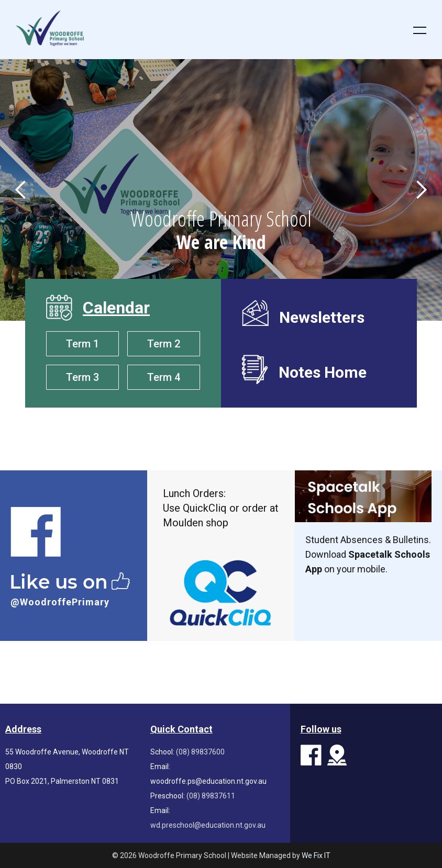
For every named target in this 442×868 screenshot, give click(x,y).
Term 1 (82, 344)
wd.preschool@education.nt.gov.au (208, 825)
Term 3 (82, 377)
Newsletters (322, 317)
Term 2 (164, 344)
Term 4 (164, 377)
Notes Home (323, 371)
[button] (413, 30)
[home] (200, 28)
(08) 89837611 (211, 796)
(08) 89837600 (200, 752)
